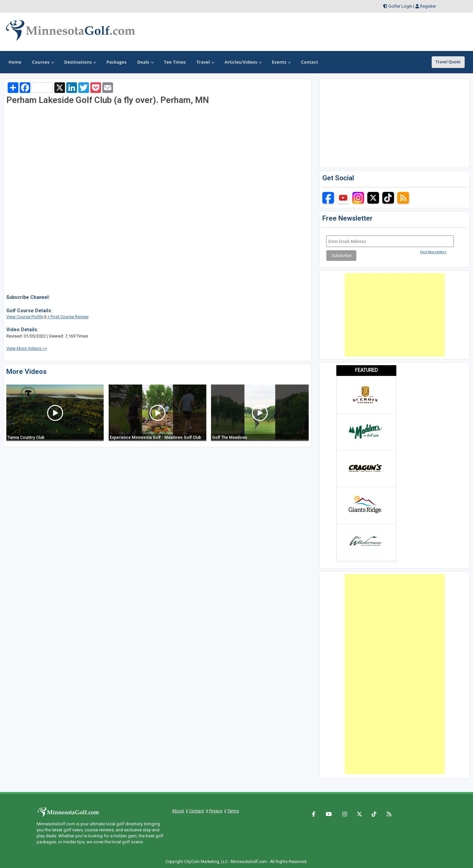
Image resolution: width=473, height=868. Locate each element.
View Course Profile (25, 317)
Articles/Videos (243, 62)
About (178, 811)
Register (428, 6)
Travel (205, 62)
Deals (145, 62)
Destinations (80, 62)
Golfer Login (400, 6)
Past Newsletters (433, 252)
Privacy (216, 811)
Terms (233, 811)
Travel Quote (448, 62)
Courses (43, 62)
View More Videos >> (27, 348)
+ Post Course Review (68, 317)
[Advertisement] (395, 315)
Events (281, 62)
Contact (196, 811)
